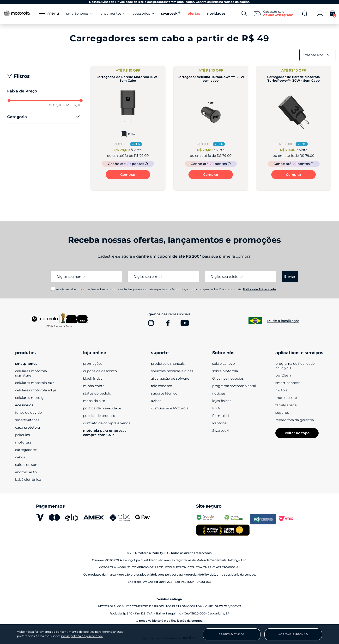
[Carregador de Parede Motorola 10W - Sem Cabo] (128, 128)
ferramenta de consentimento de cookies (64, 632)
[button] (45, 117)
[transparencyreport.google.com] (209, 519)
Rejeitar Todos (232, 634)
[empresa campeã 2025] (223, 531)
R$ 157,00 (72, 105)
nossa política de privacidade (82, 636)
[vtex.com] (290, 519)
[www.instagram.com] (151, 323)
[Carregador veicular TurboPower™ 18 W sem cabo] (211, 128)
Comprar (128, 175)
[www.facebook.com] (168, 323)
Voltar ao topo (297, 433)
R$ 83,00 (55, 105)
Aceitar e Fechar (293, 634)
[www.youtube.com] (185, 323)
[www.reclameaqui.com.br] (236, 519)
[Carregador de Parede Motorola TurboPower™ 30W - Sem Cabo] (294, 128)
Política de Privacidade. (260, 289)
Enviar (290, 276)
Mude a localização (283, 321)
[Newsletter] (274, 13)
